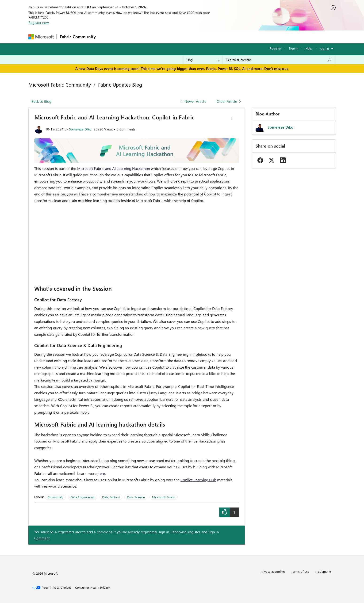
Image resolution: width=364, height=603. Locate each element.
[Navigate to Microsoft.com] (41, 37)
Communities (167, 37)
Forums (106, 37)
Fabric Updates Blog (120, 84)
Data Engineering (83, 497)
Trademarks (323, 571)
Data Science (136, 497)
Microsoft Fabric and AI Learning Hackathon (114, 168)
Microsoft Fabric (164, 497)
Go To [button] (325, 48)
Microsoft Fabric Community (60, 84)
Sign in (293, 48)
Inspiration (127, 37)
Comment (42, 538)
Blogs (188, 37)
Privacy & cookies (273, 571)
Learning (206, 37)
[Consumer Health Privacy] (92, 588)
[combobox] (279, 60)
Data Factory (111, 497)
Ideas (146, 37)
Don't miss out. (276, 69)
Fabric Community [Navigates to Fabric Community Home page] (78, 37)
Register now (39, 23)
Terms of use (300, 571)
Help (309, 48)
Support (226, 37)
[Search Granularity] (203, 60)
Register (275, 48)
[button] (232, 118)
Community (56, 497)
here (101, 473)
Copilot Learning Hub (198, 480)
